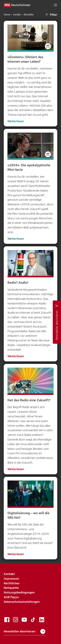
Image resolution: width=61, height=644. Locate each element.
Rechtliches (12, 583)
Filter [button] (51, 15)
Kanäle (17, 15)
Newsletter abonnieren (25, 631)
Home (7, 15)
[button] (55, 5)
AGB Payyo (11, 597)
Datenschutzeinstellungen (22, 602)
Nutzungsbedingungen (19, 592)
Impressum (11, 579)
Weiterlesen (16, 121)
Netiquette (11, 588)
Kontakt (9, 574)
